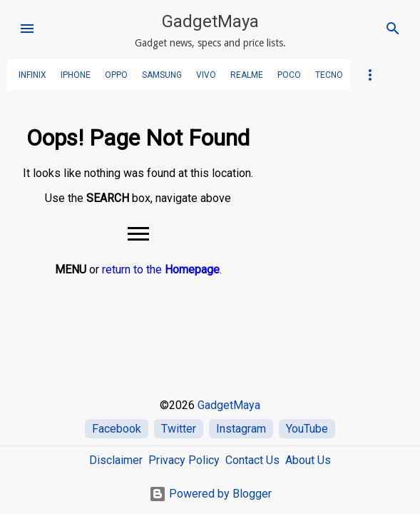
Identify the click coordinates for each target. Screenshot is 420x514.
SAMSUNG (162, 75)
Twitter (179, 429)
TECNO (329, 75)
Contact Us (252, 460)
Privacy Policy (184, 460)
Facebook (117, 429)
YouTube (307, 429)
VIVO (206, 75)
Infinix (32, 75)
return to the (161, 269)
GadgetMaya (210, 21)
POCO (289, 75)
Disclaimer (116, 460)
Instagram (241, 429)
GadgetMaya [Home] (229, 405)
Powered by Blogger (210, 494)
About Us (308, 460)
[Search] (393, 29)
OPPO (116, 75)
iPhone (76, 75)
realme (247, 75)
